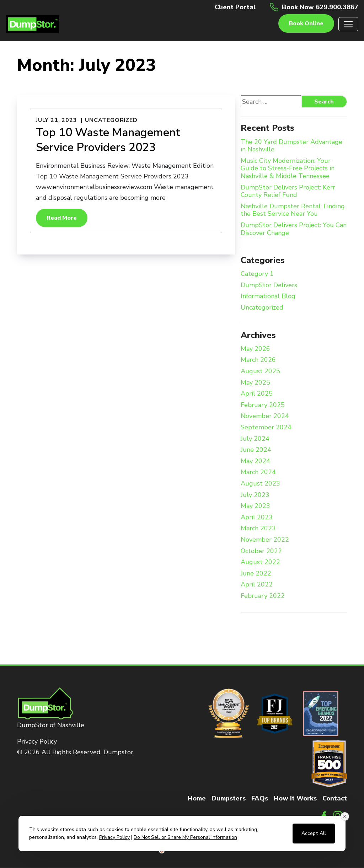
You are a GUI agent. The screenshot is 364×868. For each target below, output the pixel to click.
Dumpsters (229, 798)
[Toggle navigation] (348, 24)
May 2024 (255, 461)
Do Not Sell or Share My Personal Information (185, 837)
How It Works (295, 798)
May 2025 (255, 383)
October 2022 (261, 551)
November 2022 (265, 540)
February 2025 (263, 405)
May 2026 (255, 349)
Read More (62, 218)
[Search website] (277, 102)
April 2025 (257, 394)
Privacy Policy (37, 741)
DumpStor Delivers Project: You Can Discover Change (294, 229)
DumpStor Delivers (269, 285)
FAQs (260, 798)
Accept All (314, 833)
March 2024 (258, 472)
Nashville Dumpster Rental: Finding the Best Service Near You (293, 210)
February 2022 (263, 596)
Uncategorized (111, 120)
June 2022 (256, 574)
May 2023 (255, 506)
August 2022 (260, 562)
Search (324, 102)
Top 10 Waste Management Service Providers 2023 (108, 140)
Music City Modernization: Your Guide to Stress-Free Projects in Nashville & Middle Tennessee (288, 169)
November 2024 (265, 416)
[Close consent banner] (345, 816)
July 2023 (255, 495)
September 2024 (266, 428)
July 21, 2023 (56, 120)
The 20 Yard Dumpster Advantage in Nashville (291, 146)
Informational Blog (268, 296)
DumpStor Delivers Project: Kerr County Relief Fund (288, 191)
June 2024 (256, 450)
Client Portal (235, 7)
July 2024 (255, 439)
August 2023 (260, 484)
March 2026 (258, 360)
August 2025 (260, 371)
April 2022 (257, 585)
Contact (335, 798)
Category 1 (257, 274)
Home (197, 798)
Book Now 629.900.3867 (320, 7)
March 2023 (258, 529)
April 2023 (257, 518)
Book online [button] (306, 23)
